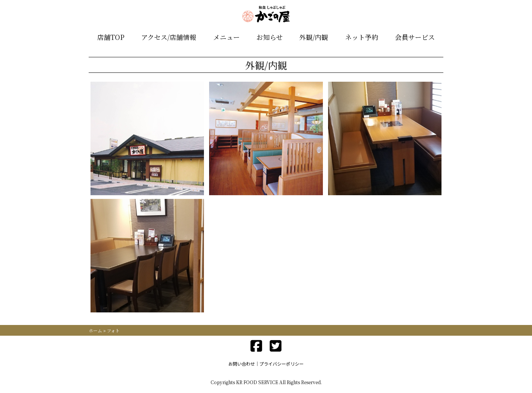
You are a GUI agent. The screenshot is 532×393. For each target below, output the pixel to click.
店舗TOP (111, 37)
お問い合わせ (242, 364)
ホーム (95, 330)
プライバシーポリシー (282, 364)
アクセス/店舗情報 (169, 37)
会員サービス (415, 37)
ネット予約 (362, 37)
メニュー (226, 37)
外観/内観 (314, 37)
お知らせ (270, 37)
